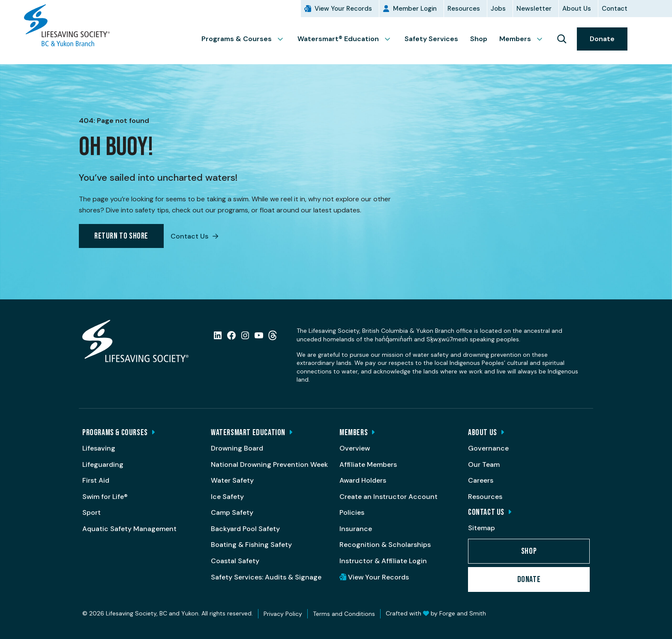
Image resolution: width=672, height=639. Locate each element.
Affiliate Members (368, 464)
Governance (488, 448)
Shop (479, 39)
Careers (481, 480)
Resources (464, 9)
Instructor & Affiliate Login (383, 561)
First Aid (96, 480)
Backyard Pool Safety (245, 529)
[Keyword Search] (562, 39)
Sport (91, 512)
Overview (355, 448)
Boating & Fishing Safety (251, 545)
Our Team (484, 464)
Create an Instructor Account (388, 497)
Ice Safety (227, 497)
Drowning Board (237, 448)
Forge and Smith (463, 613)
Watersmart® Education (338, 39)
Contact (615, 9)
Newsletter (534, 9)
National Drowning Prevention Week (269, 464)
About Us (577, 9)
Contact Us (194, 236)
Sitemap (481, 528)
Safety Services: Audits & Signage (266, 577)
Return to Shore (121, 236)
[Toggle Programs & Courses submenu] (284, 39)
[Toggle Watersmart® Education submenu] (391, 39)
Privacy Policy (283, 614)
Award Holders (363, 480)
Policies (352, 512)
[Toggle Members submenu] (543, 39)
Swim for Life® (105, 497)
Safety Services (431, 39)
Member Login (415, 9)
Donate (602, 39)
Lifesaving (99, 448)
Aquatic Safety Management (129, 529)
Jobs (498, 9)
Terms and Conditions (344, 614)
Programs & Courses (237, 39)
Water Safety (232, 480)
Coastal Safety (235, 561)
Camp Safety (232, 512)
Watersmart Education (248, 433)
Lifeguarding (103, 464)
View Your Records (343, 9)
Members (515, 39)
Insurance (356, 529)
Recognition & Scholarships (385, 545)
